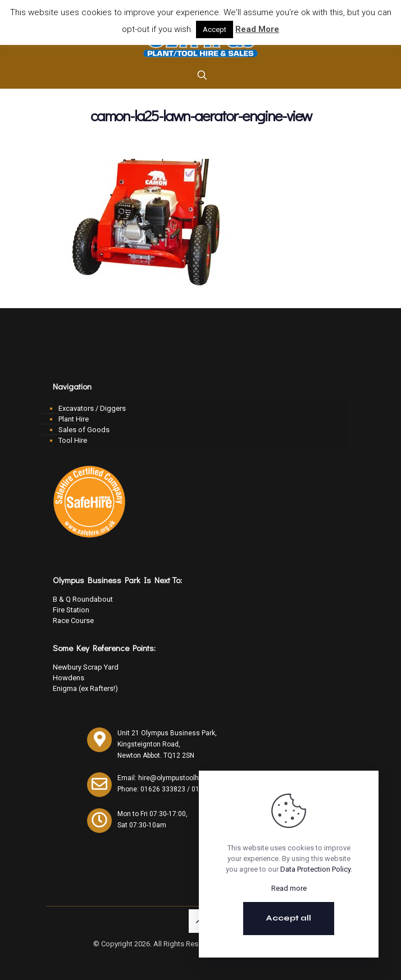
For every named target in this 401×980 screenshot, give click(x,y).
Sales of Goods (84, 430)
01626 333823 (163, 789)
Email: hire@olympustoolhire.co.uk (171, 778)
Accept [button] (215, 29)
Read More (257, 29)
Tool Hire (73, 440)
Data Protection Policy (315, 869)
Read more (289, 888)
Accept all (289, 918)
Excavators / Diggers (92, 408)
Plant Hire (74, 419)
